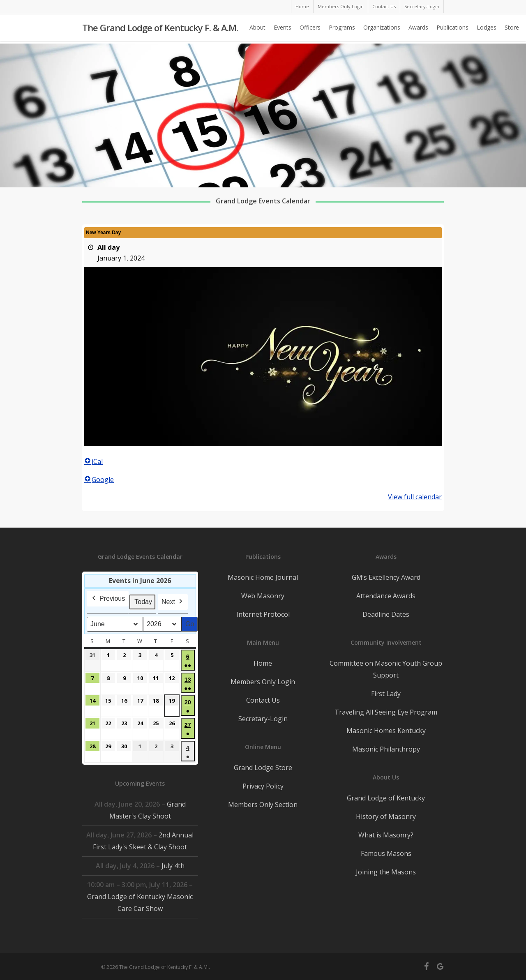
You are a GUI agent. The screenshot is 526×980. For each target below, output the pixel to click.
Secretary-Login (263, 719)
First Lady (386, 694)
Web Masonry (263, 596)
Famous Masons (386, 853)
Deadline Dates (386, 614)
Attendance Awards (386, 596)
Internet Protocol (263, 614)
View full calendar (415, 497)
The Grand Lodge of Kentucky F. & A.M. (160, 29)
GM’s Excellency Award (386, 577)
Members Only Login (263, 682)
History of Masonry (386, 816)
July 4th (173, 866)
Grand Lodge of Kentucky (386, 798)
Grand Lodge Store (263, 768)
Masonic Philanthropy (386, 749)
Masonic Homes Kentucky (386, 731)
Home (263, 663)
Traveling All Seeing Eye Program (386, 712)
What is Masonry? (386, 835)
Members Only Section (263, 805)
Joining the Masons (386, 872)
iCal (93, 461)
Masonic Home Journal (263, 577)
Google (99, 480)
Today (143, 602)
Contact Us (263, 700)
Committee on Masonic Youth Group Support (386, 669)
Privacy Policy (263, 786)
